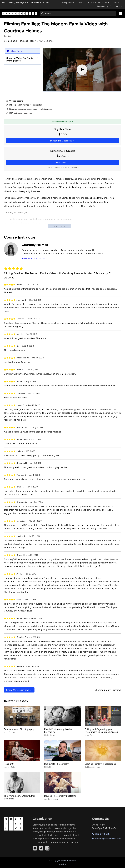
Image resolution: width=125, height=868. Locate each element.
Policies (62, 864)
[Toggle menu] (120, 13)
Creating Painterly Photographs (100, 764)
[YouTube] (35, 848)
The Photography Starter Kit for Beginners (20, 797)
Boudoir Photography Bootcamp (60, 796)
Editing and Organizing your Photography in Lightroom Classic (101, 731)
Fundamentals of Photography (19, 729)
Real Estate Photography (56, 764)
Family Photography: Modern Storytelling (59, 731)
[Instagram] (47, 848)
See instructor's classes (33, 258)
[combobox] (78, 13)
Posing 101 (9, 764)
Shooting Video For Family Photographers (20, 59)
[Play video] (82, 70)
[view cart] (118, 3)
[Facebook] (41, 848)
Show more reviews (19, 690)
